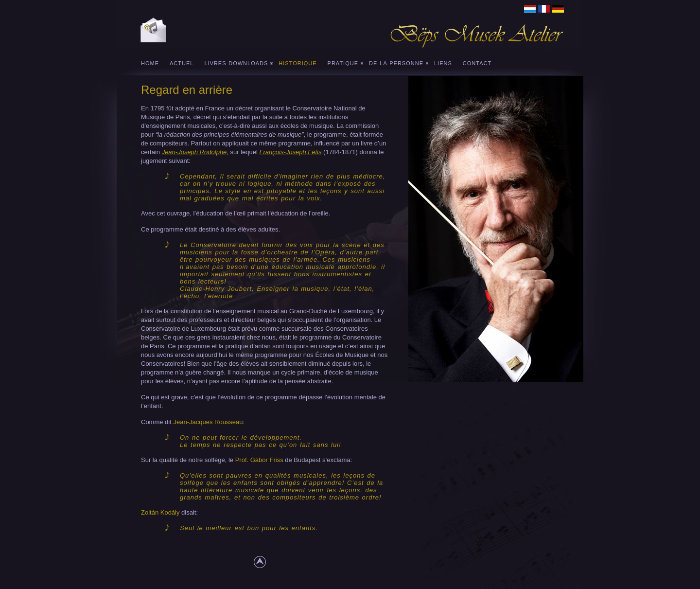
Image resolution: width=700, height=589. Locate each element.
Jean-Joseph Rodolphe (194, 152)
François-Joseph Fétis (291, 152)
